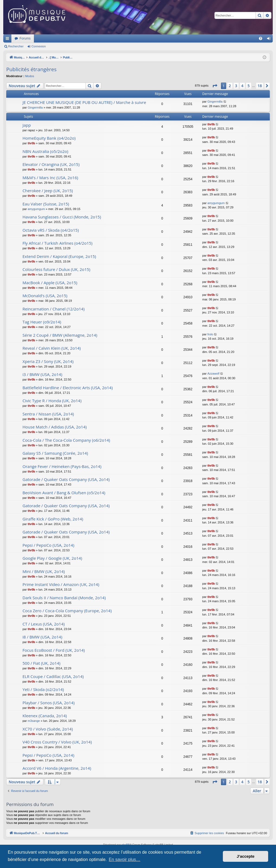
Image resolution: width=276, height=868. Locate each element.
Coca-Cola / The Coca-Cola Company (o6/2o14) (66, 440)
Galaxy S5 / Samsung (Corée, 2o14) (55, 453)
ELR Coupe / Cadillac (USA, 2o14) (53, 676)
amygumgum (36, 209)
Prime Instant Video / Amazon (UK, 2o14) (61, 584)
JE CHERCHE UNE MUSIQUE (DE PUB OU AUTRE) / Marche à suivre (84, 102)
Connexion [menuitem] (270, 40)
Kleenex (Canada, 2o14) (45, 716)
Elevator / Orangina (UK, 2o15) (51, 164)
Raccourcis (8, 40)
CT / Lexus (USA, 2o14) (44, 624)
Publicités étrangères (31, 69)
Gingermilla (35, 107)
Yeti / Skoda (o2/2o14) (43, 689)
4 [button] (242, 86)
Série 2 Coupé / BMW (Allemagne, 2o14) (60, 335)
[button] (215, 86)
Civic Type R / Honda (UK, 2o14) (52, 401)
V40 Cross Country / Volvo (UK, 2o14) (57, 742)
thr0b (211, 124)
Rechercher (16, 46)
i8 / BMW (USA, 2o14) (42, 637)
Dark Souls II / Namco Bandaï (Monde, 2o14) (64, 598)
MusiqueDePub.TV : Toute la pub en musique (47, 38)
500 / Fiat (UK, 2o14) (41, 663)
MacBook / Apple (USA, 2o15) (50, 283)
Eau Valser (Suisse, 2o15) (46, 204)
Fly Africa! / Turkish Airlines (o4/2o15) (57, 243)
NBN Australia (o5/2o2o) (45, 151)
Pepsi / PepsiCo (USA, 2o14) (48, 545)
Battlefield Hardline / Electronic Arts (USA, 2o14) (68, 388)
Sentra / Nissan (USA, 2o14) (48, 414)
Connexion (39, 46)
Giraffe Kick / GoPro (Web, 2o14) (53, 519)
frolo (210, 334)
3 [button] (236, 86)
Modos (30, 76)
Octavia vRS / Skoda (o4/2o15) (51, 230)
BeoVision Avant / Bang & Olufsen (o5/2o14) (64, 493)
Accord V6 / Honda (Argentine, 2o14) (57, 768)
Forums (97, 38)
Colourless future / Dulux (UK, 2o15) (56, 269)
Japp (27, 125)
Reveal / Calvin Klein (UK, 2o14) (52, 348)
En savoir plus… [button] (125, 859)
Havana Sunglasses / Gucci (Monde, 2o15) (62, 217)
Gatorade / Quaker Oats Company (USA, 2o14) (66, 479)
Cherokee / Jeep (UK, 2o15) (48, 191)
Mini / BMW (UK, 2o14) (44, 571)
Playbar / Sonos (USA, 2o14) (49, 703)
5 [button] (249, 86)
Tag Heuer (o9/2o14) (42, 322)
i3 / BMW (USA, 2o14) (42, 374)
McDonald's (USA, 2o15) (45, 296)
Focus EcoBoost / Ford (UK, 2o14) (54, 650)
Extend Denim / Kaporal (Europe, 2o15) (59, 256)
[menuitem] (261, 38)
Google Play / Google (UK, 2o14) (52, 558)
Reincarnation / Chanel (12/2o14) (54, 309)
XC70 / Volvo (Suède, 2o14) (48, 729)
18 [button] (260, 86)
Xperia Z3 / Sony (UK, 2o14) (48, 361)
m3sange (34, 721)
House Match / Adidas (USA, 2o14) (55, 427)
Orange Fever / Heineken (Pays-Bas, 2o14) (62, 466)
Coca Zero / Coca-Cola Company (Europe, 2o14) (67, 611)
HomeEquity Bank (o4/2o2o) (49, 138)
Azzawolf (213, 374)
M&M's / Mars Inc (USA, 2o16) (50, 178)
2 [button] (230, 86)
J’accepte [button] (246, 856)
